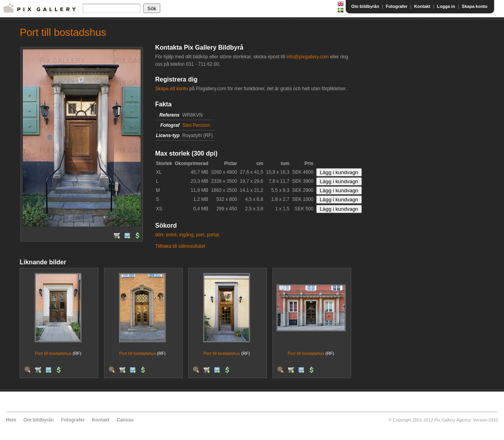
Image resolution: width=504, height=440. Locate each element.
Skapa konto (475, 6)
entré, (172, 235)
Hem (11, 420)
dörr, (160, 235)
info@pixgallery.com (307, 57)
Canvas (125, 420)
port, (201, 235)
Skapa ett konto (171, 89)
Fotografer (397, 6)
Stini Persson (196, 125)
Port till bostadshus (53, 353)
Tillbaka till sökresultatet (180, 246)
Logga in (446, 6)
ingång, (187, 235)
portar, (213, 235)
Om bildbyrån (365, 6)
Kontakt (422, 6)
